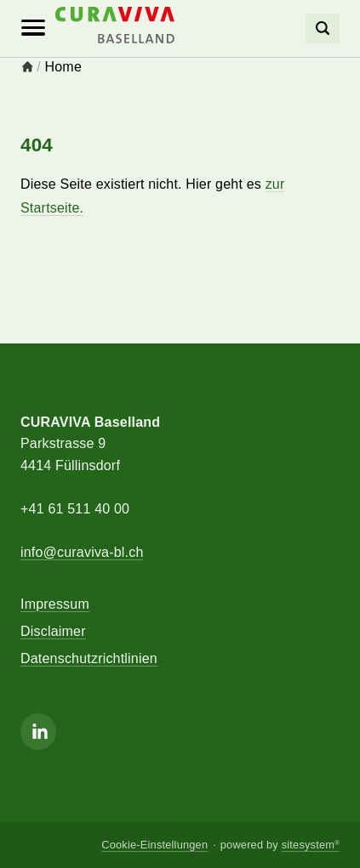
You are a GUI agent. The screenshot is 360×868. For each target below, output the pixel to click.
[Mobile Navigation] (33, 28)
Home (63, 67)
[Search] (323, 28)
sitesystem (311, 845)
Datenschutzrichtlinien (89, 658)
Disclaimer (53, 631)
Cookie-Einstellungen (154, 845)
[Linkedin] (38, 732)
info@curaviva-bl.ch (82, 552)
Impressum (55, 604)
